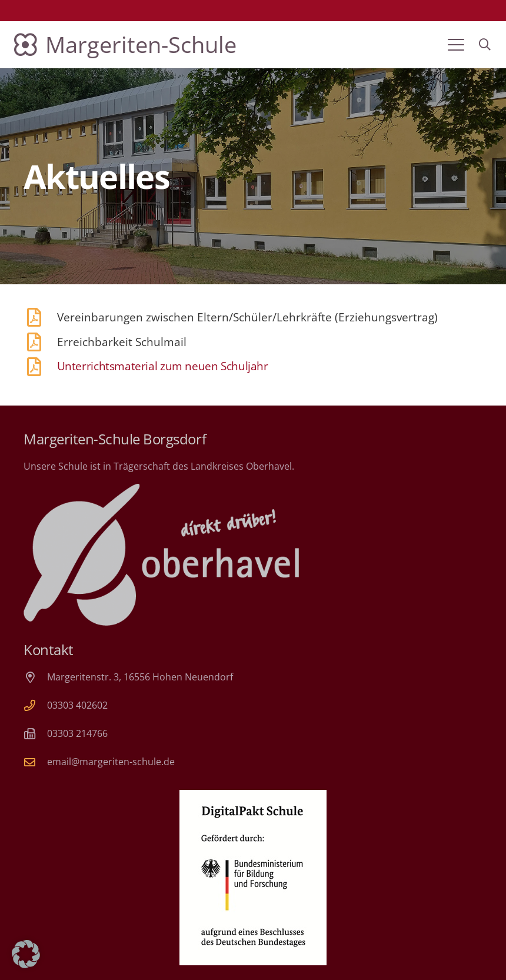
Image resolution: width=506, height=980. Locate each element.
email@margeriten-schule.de (111, 762)
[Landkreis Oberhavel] (161, 554)
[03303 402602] (35, 705)
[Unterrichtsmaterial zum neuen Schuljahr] (40, 367)
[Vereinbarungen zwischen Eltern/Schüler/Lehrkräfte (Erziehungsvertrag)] (40, 317)
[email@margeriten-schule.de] (35, 762)
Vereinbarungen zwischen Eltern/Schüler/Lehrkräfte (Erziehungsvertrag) (247, 317)
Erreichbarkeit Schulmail (122, 342)
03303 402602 (77, 705)
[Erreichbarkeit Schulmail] (40, 342)
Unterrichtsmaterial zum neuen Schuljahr (163, 366)
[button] (456, 45)
